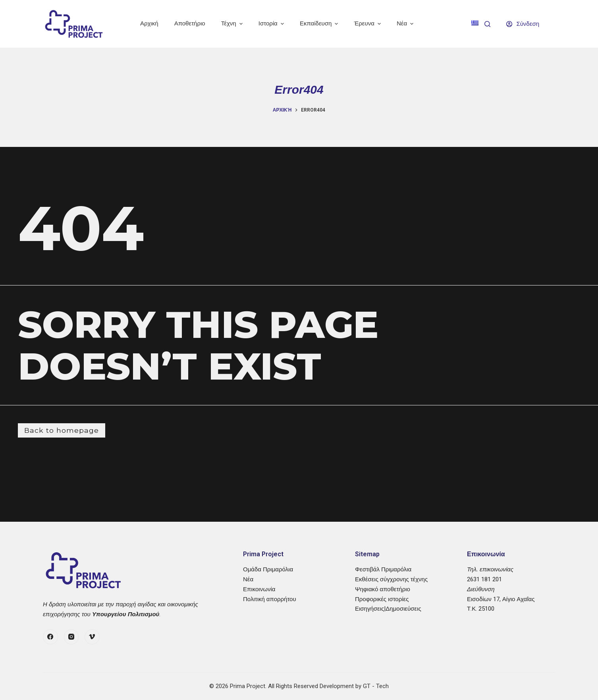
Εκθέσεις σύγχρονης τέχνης (391, 579)
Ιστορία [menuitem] (272, 24)
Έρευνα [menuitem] (368, 24)
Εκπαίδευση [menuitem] (320, 24)
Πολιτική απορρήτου (270, 599)
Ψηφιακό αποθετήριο (383, 589)
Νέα (248, 579)
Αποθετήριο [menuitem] (190, 23)
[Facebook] (50, 637)
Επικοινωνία (259, 589)
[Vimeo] (92, 637)
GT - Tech (376, 686)
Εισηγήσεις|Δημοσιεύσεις (388, 609)
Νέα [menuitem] (406, 24)
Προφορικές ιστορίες (382, 599)
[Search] (487, 24)
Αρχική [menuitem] (149, 23)
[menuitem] (475, 24)
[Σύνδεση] (523, 24)
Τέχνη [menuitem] (233, 24)
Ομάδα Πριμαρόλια (268, 569)
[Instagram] (71, 637)
